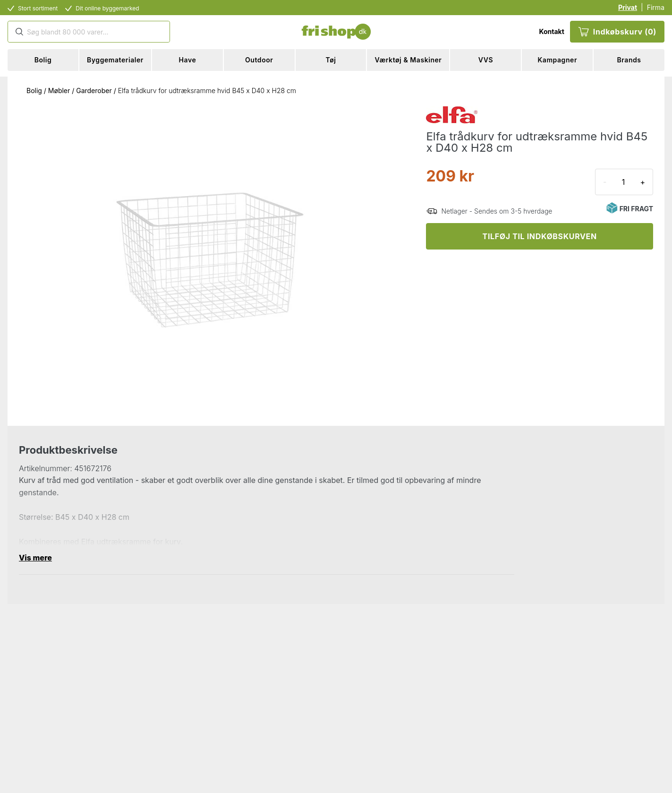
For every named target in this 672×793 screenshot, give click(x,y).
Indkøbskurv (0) (617, 32)
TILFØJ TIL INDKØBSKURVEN (540, 236)
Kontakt (551, 31)
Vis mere (35, 558)
